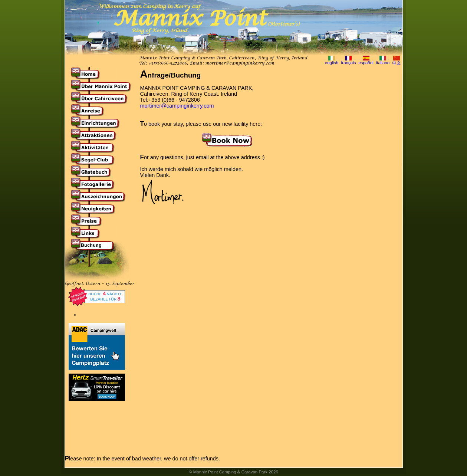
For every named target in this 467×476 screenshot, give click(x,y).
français (348, 63)
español (366, 63)
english (332, 63)
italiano (383, 63)
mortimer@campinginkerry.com (240, 63)
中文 (397, 63)
